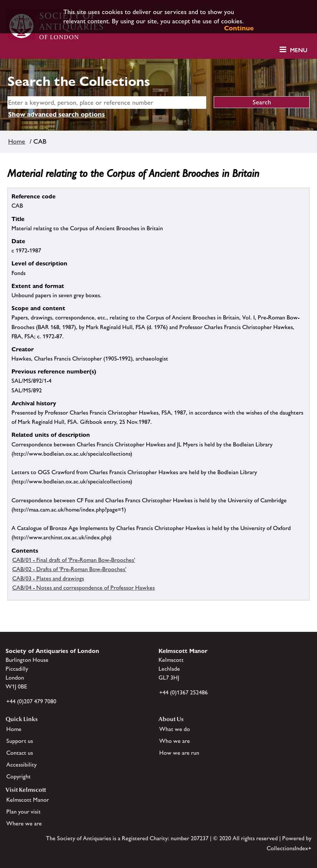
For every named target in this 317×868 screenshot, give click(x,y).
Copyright (19, 776)
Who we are (175, 741)
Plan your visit (24, 812)
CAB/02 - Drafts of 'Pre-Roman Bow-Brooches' (69, 569)
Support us (20, 741)
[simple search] (107, 103)
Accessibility (21, 765)
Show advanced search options (56, 114)
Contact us (20, 753)
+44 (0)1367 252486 (183, 692)
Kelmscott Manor (28, 800)
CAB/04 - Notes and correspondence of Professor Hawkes (84, 588)
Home (17, 141)
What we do (175, 729)
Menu (299, 50)
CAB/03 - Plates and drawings (48, 578)
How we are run (179, 753)
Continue (239, 28)
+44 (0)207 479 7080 (31, 701)
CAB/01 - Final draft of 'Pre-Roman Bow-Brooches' (74, 560)
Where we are (24, 823)
